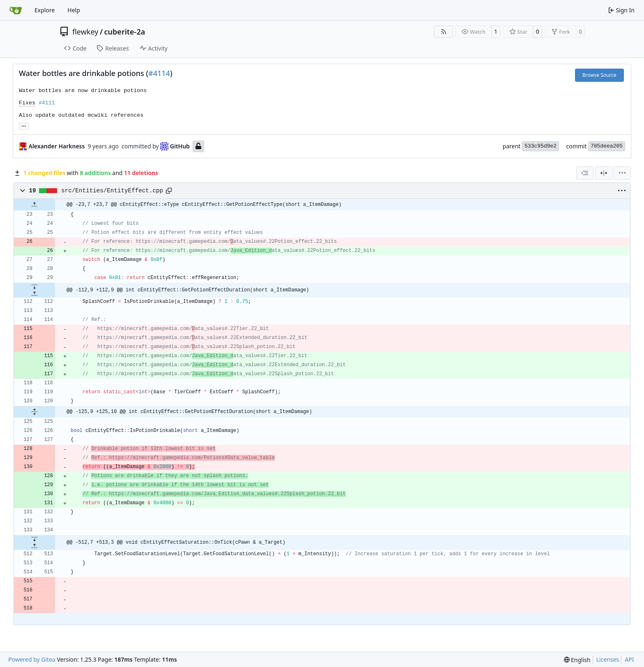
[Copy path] (169, 191)
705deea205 (607, 146)
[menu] (622, 173)
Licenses (608, 659)
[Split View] (604, 173)
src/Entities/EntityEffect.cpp (112, 191)
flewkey (85, 32)
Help (74, 10)
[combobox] (585, 173)
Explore (45, 10)
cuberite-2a (125, 32)
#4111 (47, 103)
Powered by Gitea (32, 659)
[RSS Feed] (444, 32)
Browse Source (599, 75)
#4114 (159, 73)
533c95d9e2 (540, 146)
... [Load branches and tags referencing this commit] (24, 125)
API (629, 659)
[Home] (16, 10)
